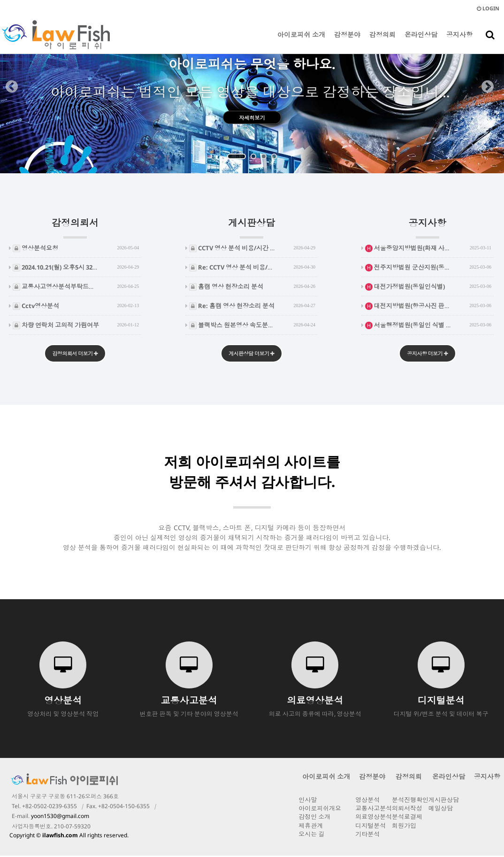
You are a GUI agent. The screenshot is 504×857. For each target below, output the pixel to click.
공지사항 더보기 (427, 354)
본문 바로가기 (0, 0)
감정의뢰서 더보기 (75, 354)
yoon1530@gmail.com (60, 817)
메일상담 (441, 810)
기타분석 (367, 835)
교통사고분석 (374, 810)
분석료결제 (407, 818)
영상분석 (367, 801)
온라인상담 (421, 42)
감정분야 (347, 42)
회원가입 (404, 827)
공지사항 (459, 42)
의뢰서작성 (407, 810)
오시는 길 (311, 835)
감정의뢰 (382, 42)
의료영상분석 (374, 818)
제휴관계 (311, 827)
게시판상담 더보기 (251, 354)
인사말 (308, 801)
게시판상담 (252, 228)
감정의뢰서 (75, 228)
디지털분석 (370, 827)
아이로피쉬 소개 (301, 42)
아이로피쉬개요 (320, 810)
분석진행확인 (410, 801)
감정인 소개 (314, 818)
